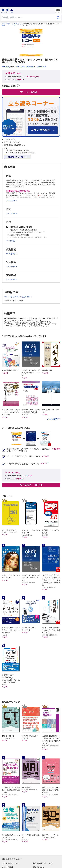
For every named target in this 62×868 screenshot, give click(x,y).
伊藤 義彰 (30, 67)
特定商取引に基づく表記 (43, 863)
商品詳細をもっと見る (16, 157)
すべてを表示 (53, 419)
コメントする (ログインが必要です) (18, 297)
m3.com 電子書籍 (6, 25)
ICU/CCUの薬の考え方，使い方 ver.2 (23, 456)
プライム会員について (11, 863)
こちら (39, 195)
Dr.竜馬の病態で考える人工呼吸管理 (23, 464)
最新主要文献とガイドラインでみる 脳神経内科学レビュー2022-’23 (28, 450)
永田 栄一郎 (21, 67)
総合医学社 (42, 67)
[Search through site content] (28, 17)
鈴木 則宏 (17, 25)
